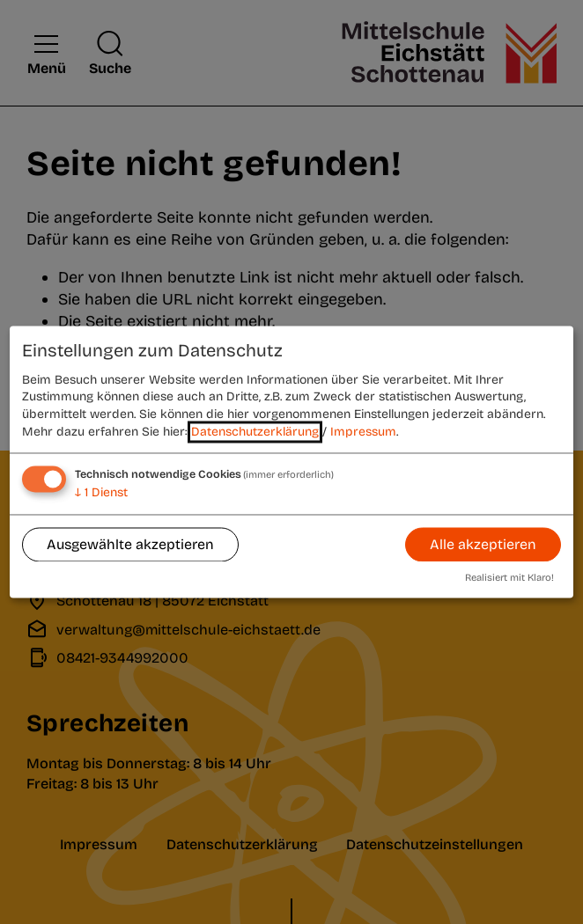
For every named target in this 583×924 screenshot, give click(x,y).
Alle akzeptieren (483, 544)
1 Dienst (101, 493)
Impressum (363, 432)
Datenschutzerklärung (255, 432)
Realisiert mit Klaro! (509, 579)
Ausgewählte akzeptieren (130, 544)
